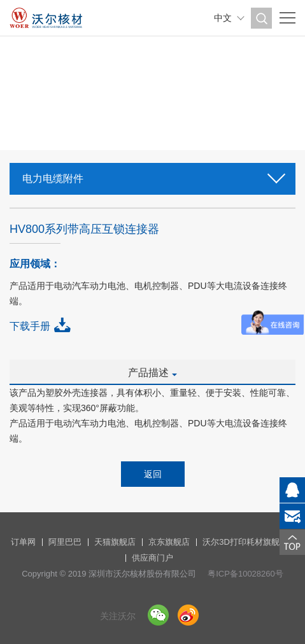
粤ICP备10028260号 (245, 574)
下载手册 (30, 326)
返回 (153, 474)
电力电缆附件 (152, 175)
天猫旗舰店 (115, 542)
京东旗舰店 (169, 542)
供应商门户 (152, 558)
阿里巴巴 (65, 542)
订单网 (23, 542)
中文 (223, 18)
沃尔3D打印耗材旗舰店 (245, 542)
